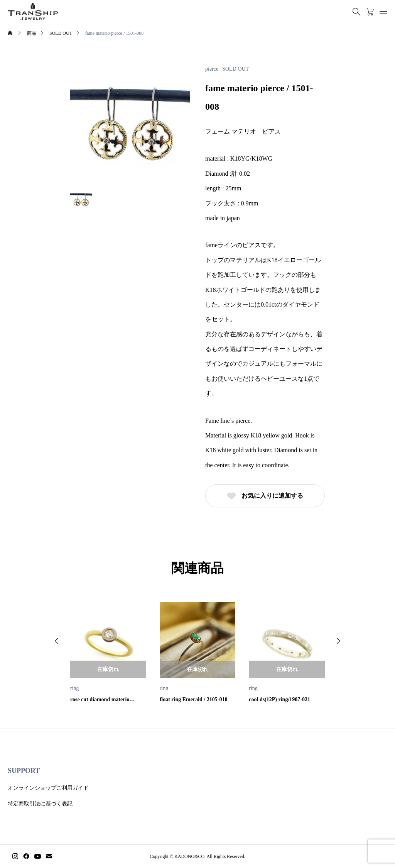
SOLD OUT (235, 69)
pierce (212, 69)
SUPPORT (24, 771)
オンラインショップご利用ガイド (48, 788)
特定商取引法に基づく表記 (40, 804)
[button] (57, 641)
